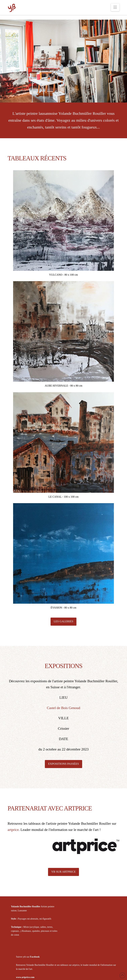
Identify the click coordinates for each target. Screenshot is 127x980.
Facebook (35, 957)
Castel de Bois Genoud (64, 708)
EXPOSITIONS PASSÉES (63, 764)
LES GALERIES (64, 621)
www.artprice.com (25, 977)
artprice (13, 830)
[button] (115, 7)
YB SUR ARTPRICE (63, 872)
